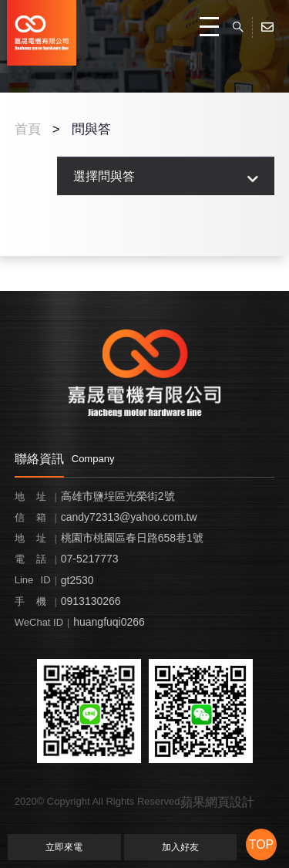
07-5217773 (90, 559)
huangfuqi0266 (109, 622)
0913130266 (91, 601)
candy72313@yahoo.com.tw (129, 517)
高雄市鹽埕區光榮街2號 (118, 496)
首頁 (28, 129)
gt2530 (77, 580)
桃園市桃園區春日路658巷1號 (132, 538)
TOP (262, 844)
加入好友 (180, 847)
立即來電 (64, 847)
